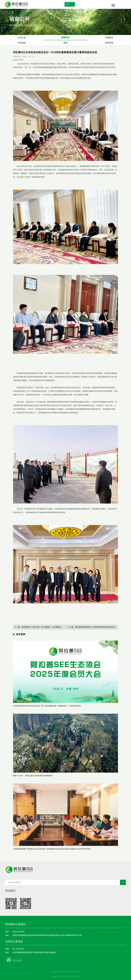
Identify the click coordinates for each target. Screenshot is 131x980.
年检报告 (22, 43)
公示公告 (22, 38)
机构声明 (109, 43)
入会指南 (62, 976)
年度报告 (109, 38)
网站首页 (14, 961)
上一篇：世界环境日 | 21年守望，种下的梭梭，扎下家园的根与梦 (40, 627)
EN (72, 4)
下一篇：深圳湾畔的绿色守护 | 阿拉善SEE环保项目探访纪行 (92, 627)
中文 (68, 4)
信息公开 (69, 976)
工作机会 (77, 976)
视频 (65, 43)
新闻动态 (65, 38)
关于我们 (54, 976)
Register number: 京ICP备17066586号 (66, 972)
